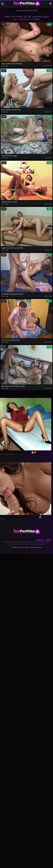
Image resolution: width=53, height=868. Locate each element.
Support (40, 540)
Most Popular (25, 19)
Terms (49, 540)
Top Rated (36, 19)
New (15, 19)
